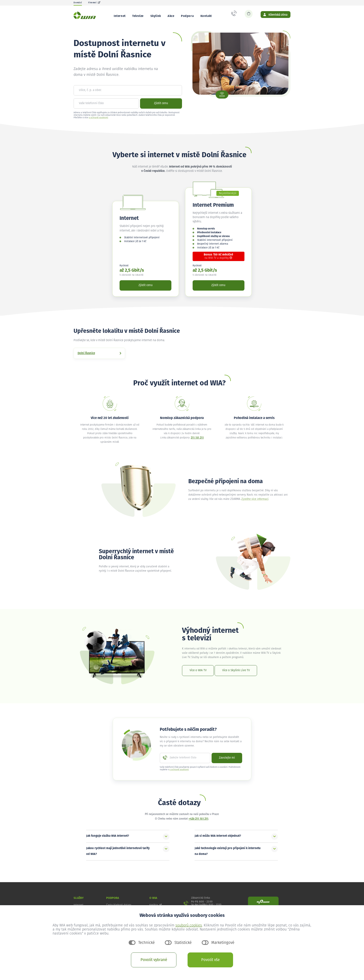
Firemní (94, 3)
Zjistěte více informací (255, 503)
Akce (171, 16)
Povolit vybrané (154, 960)
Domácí (78, 3)
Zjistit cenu (161, 107)
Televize (138, 16)
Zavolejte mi (227, 762)
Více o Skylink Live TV (236, 674)
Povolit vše (210, 960)
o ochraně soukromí (98, 121)
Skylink (156, 16)
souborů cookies (189, 925)
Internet (120, 16)
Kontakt (206, 16)
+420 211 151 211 (198, 823)
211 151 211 (197, 441)
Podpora (187, 16)
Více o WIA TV (198, 674)
